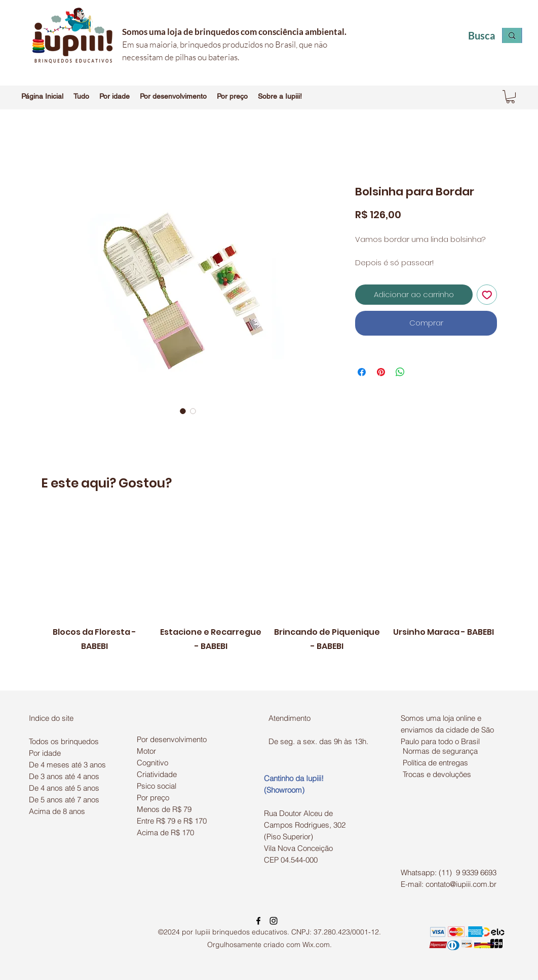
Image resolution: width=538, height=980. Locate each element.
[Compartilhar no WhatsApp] (400, 372)
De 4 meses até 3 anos (67, 765)
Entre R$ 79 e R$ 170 (172, 821)
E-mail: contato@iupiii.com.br (449, 884)
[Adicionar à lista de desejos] (487, 295)
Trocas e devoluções (437, 774)
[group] (269, 596)
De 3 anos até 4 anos (64, 776)
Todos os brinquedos (64, 741)
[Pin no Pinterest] (381, 372)
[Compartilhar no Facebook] (362, 372)
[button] (81, 96)
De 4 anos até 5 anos (64, 788)
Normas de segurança (440, 751)
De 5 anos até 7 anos (64, 800)
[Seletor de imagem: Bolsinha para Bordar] (183, 411)
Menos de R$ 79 (164, 809)
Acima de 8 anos (57, 811)
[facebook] (258, 921)
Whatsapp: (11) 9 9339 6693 (449, 872)
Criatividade (157, 774)
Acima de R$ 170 (165, 832)
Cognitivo (152, 763)
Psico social (157, 786)
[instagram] (274, 921)
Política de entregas (435, 763)
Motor (146, 751)
